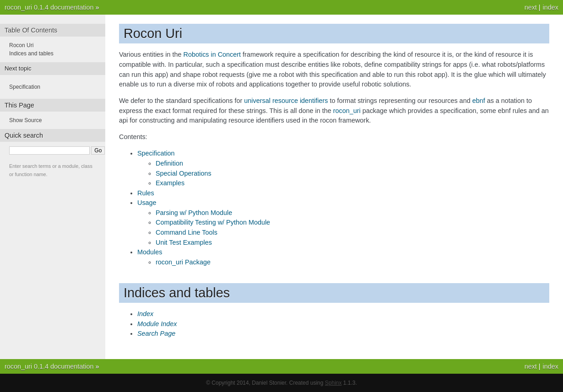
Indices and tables (31, 54)
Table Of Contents (31, 30)
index (551, 7)
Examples (170, 183)
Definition (169, 163)
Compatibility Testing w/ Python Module (213, 222)
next (531, 7)
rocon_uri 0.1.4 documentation (49, 7)
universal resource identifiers (286, 101)
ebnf (479, 101)
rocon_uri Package (183, 262)
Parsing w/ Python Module (194, 213)
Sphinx (333, 383)
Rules (146, 193)
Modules (150, 252)
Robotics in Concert (212, 54)
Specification (156, 153)
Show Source (25, 120)
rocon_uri (347, 111)
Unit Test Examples (184, 242)
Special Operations (184, 173)
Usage (147, 203)
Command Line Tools (187, 232)
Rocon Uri (21, 45)
